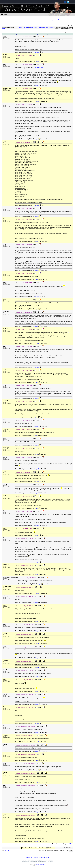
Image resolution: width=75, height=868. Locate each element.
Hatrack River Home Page (41, 857)
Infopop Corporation (40, 865)
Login (4, 29)
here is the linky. (39, 68)
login (52, 20)
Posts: (18, 52)
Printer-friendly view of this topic (11, 851)
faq (59, 20)
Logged (37, 52)
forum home (63, 20)
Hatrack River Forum (24, 27)
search (56, 20)
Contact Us (29, 857)
